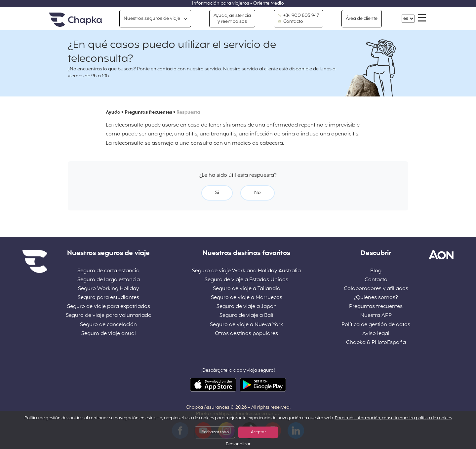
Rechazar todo (215, 432)
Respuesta (188, 112)
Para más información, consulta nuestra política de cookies (393, 418)
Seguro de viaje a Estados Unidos (246, 280)
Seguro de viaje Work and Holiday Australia (246, 271)
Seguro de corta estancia (108, 271)
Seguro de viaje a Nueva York (246, 325)
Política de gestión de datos (376, 325)
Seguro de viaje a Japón (247, 307)
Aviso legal (376, 334)
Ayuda (113, 112)
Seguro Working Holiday (108, 289)
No (258, 193)
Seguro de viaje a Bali (246, 316)
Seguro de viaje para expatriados (109, 307)
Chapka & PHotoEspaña (376, 343)
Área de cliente (362, 19)
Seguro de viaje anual (109, 334)
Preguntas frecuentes (148, 112)
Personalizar (238, 445)
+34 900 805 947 (298, 16)
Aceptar (258, 432)
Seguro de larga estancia (109, 280)
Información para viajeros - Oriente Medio (238, 3)
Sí (217, 193)
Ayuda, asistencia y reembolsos (232, 19)
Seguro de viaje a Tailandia (247, 289)
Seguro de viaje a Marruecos (247, 298)
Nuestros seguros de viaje (152, 19)
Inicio (76, 20)
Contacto (291, 22)
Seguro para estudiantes (108, 298)
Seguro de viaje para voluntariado (109, 316)
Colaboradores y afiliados (376, 289)
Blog (376, 271)
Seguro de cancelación (108, 325)
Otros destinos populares (246, 334)
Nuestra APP (376, 316)
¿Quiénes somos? (376, 298)
